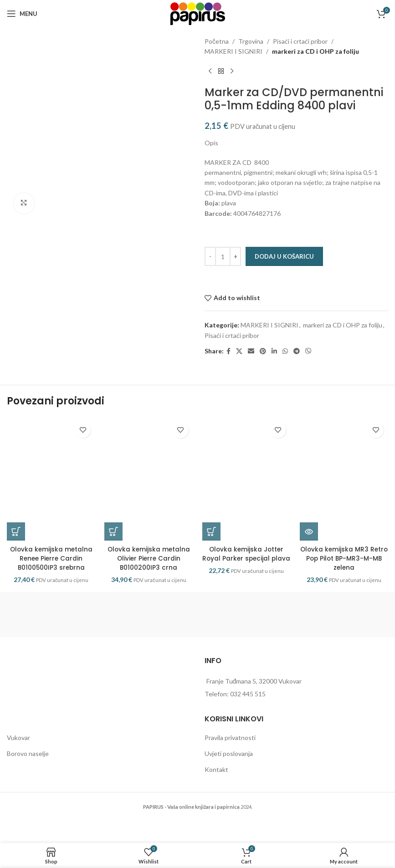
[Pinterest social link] (263, 351)
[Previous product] (210, 71)
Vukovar (18, 751)
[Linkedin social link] (274, 351)
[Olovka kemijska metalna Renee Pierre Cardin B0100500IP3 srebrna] (51, 486)
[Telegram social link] (297, 351)
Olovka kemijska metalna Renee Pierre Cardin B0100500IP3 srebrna (51, 571)
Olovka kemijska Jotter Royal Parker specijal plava (246, 571)
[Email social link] (251, 351)
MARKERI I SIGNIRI (233, 51)
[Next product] (232, 71)
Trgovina (251, 41)
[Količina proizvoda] (223, 256)
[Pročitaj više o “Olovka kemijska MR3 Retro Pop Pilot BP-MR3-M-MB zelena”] (309, 545)
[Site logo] (198, 13)
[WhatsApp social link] (285, 351)
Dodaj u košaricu (284, 256)
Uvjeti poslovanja (229, 766)
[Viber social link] (308, 351)
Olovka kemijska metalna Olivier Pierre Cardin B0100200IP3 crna (149, 571)
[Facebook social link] (228, 351)
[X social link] (239, 351)
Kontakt (216, 782)
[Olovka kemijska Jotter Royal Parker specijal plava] (246, 486)
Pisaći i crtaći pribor (300, 41)
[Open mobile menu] (22, 14)
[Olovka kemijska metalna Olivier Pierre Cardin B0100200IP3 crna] (149, 486)
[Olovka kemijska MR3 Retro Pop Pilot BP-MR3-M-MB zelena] (344, 486)
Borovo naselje (28, 766)
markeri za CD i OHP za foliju (315, 51)
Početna (217, 41)
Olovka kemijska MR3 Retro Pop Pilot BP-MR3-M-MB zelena (344, 571)
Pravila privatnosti (230, 751)
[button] (16, 545)
